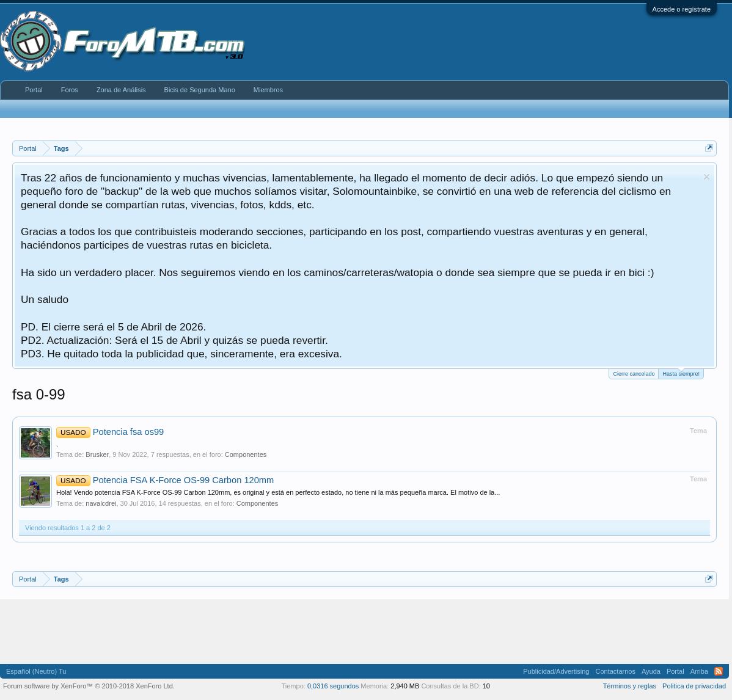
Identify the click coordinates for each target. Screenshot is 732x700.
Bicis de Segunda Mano (200, 90)
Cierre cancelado (634, 374)
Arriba (699, 671)
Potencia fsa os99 (110, 432)
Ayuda (651, 671)
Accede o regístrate (682, 9)
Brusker (97, 454)
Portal (34, 90)
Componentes (246, 454)
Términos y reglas (630, 686)
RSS (719, 671)
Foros (70, 90)
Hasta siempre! (681, 373)
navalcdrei (101, 503)
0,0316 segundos (333, 686)
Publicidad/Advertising (556, 671)
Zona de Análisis (121, 90)
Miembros (268, 90)
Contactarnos (615, 671)
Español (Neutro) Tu (36, 671)
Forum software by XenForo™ (89, 686)
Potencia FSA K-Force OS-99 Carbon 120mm (165, 480)
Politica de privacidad (694, 686)
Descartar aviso (707, 177)
